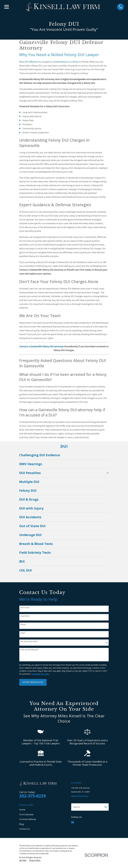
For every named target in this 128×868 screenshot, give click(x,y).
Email (23, 633)
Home (22, 810)
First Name (25, 608)
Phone (23, 625)
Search (76, 807)
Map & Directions (80, 796)
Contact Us (25, 829)
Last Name (25, 616)
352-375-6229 (32, 796)
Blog (21, 824)
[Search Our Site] (106, 807)
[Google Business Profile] (73, 822)
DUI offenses (31, 62)
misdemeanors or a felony (66, 62)
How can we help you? (29, 650)
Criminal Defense (28, 819)
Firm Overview (26, 814)
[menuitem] (64, 455)
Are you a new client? (29, 641)
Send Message (33, 682)
